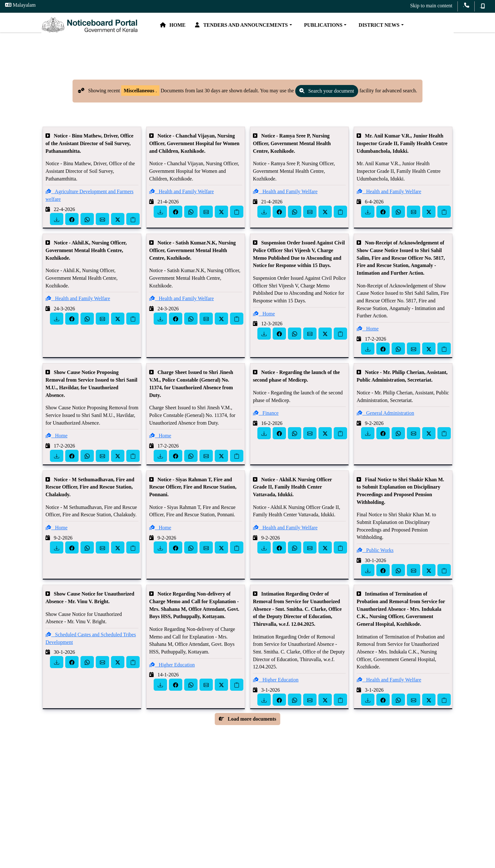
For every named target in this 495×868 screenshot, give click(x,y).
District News (407, 28)
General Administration (385, 423)
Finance (266, 423)
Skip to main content (431, 6)
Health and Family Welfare (181, 202)
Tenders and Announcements (271, 28)
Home (202, 28)
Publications (351, 28)
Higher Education (172, 675)
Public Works (375, 561)
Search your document (327, 102)
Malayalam (20, 5)
